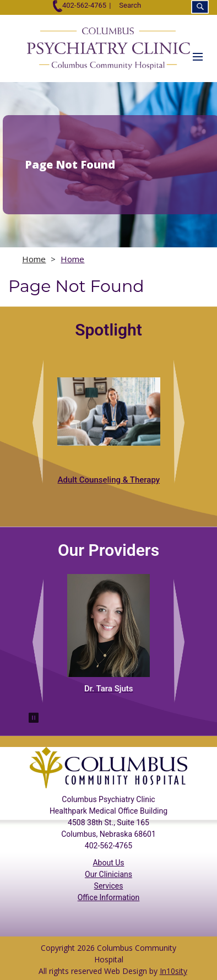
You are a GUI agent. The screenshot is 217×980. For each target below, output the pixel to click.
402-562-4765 (80, 5)
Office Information (109, 897)
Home (34, 259)
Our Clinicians (109, 874)
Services (109, 886)
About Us (108, 863)
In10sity (173, 971)
